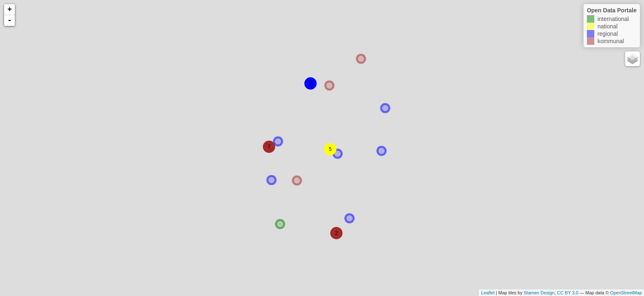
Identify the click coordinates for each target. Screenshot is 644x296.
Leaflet (488, 293)
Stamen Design (539, 293)
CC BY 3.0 (568, 293)
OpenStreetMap (626, 293)
